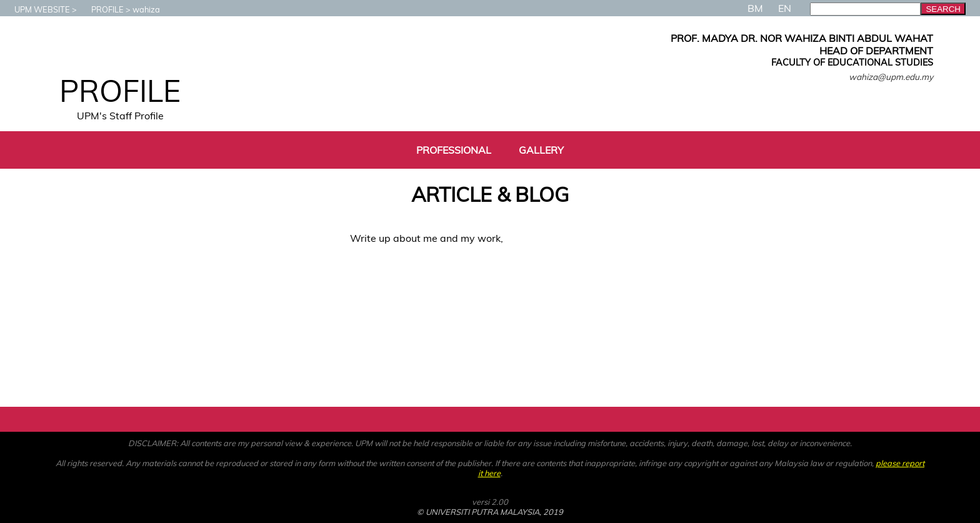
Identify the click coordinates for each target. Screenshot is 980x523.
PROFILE (101, 9)
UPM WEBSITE (36, 9)
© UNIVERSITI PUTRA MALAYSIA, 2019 (490, 512)
